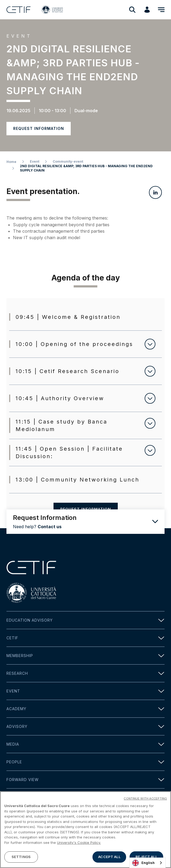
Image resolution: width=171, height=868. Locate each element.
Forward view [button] (85, 780)
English (143, 863)
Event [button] (85, 691)
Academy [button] (85, 709)
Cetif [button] (85, 638)
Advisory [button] (85, 726)
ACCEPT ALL (109, 857)
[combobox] (147, 863)
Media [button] (85, 744)
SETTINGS (21, 857)
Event (35, 161)
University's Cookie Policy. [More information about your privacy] (79, 843)
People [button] (85, 762)
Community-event (68, 161)
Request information (39, 128)
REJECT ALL (146, 857)
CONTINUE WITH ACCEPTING (145, 798)
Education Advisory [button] (85, 620)
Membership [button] (85, 656)
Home (11, 162)
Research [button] (85, 673)
